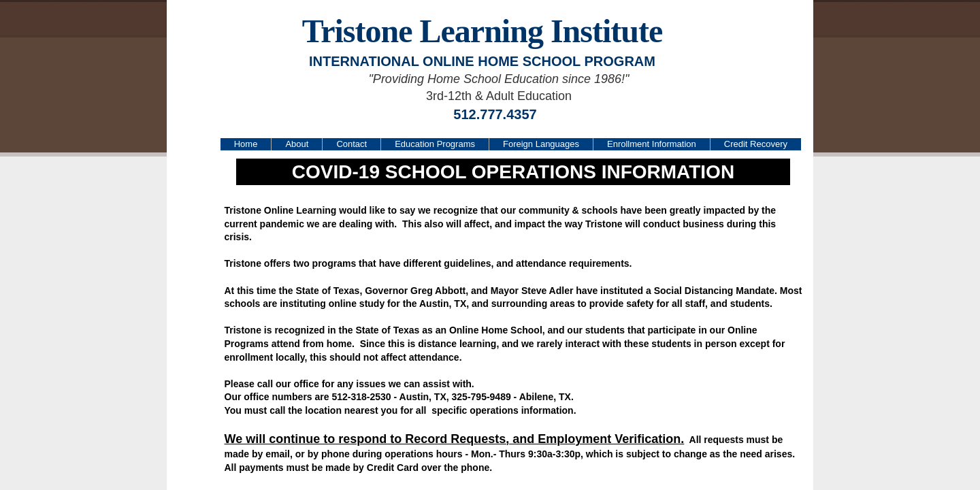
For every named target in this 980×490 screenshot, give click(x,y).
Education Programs (435, 144)
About (297, 144)
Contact (352, 144)
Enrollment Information (652, 144)
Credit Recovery (756, 144)
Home (246, 144)
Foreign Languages (541, 144)
